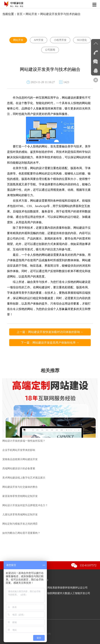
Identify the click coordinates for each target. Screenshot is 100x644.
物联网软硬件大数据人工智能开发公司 (69, 593)
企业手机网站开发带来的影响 (19, 450)
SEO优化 (82, 40)
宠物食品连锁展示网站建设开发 (20, 459)
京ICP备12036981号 (16, 629)
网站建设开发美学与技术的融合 (60, 14)
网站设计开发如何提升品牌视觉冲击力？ (25, 505)
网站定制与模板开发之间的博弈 (20, 524)
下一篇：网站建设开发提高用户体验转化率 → (50, 343)
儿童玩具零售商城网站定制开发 (20, 515)
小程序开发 (60, 40)
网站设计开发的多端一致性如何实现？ (24, 441)
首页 (20, 14)
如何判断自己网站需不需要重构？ (21, 533)
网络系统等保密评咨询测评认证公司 (67, 588)
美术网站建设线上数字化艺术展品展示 (24, 478)
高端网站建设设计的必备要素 (19, 469)
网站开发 (31, 14)
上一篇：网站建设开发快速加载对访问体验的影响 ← (50, 332)
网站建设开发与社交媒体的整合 (20, 487)
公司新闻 (50, 50)
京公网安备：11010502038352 (25, 625)
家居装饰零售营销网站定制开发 (20, 496)
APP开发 (39, 40)
